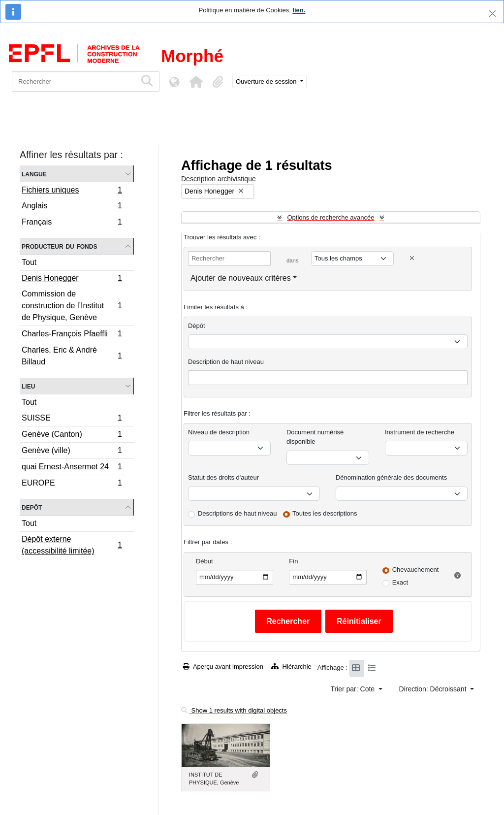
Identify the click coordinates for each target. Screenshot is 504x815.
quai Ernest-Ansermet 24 (72, 468)
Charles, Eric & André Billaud (72, 356)
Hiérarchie (291, 667)
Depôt (32, 507)
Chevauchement (416, 570)
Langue (34, 174)
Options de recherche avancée (331, 217)
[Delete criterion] (412, 258)
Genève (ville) (72, 452)
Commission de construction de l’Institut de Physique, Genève (72, 306)
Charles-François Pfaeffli (72, 335)
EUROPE (72, 484)
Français (72, 223)
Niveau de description (219, 432)
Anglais (72, 207)
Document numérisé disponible (315, 437)
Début (205, 561)
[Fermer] (492, 14)
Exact (400, 582)
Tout (29, 262)
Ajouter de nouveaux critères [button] (241, 278)
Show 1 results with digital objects (234, 710)
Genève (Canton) (72, 436)
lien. (299, 10)
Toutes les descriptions (325, 513)
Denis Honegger (72, 279)
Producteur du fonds (59, 246)
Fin (293, 561)
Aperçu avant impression (223, 667)
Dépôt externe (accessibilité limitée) (72, 545)
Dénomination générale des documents (391, 477)
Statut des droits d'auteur (223, 477)
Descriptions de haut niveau (237, 513)
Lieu (28, 386)
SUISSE (72, 419)
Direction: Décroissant (434, 689)
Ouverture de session (267, 81)
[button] (196, 82)
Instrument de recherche (420, 432)
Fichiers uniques (72, 191)
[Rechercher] (74, 81)
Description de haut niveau (226, 362)
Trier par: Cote (353, 689)
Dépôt (197, 326)
